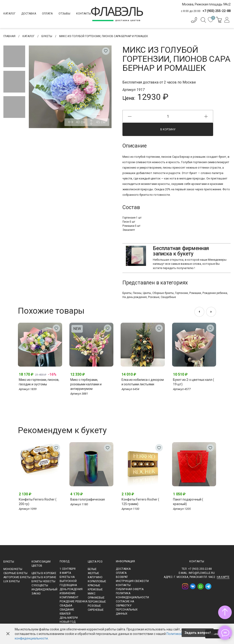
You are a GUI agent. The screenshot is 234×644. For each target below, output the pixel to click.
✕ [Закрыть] (8, 634)
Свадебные (168, 297)
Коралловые (97, 581)
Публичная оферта (130, 589)
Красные (94, 585)
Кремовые (95, 589)
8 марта (65, 573)
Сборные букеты (163, 293)
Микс (92, 594)
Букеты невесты (43, 581)
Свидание (67, 610)
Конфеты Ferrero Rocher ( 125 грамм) (140, 502)
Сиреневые (96, 610)
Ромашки (195, 293)
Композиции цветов (41, 564)
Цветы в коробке (44, 573)
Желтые (93, 573)
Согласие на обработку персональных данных (127, 608)
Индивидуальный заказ (44, 592)
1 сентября (68, 569)
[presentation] (199, 312)
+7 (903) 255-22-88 (200, 569)
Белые (92, 569)
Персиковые (97, 602)
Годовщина (68, 585)
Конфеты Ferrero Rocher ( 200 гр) (38, 502)
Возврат (122, 577)
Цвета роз (95, 562)
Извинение (68, 593)
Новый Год (68, 622)
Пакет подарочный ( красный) (188, 502)
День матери (69, 618)
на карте (223, 577)
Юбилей (65, 614)
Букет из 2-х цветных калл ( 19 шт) (194, 382)
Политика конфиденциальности (132, 595)
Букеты (127, 293)
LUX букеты (12, 581)
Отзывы (64, 14)
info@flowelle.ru (202, 573)
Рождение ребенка (215, 293)
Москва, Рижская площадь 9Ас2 (206, 4)
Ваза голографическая (88, 499)
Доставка (29, 14)
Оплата (47, 14)
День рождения (71, 589)
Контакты (84, 14)
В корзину (168, 129)
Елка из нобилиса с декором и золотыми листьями (143, 382)
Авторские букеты (17, 577)
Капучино (95, 577)
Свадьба (66, 606)
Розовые (154, 297)
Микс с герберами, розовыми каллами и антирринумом (86, 384)
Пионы (137, 293)
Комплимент (69, 597)
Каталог (9, 14)
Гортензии (182, 293)
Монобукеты (13, 569)
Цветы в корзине (44, 577)
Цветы (147, 293)
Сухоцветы (40, 585)
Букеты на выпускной (68, 579)
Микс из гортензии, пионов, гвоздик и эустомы (39, 382)
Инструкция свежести (132, 581)
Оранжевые (96, 598)
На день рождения (135, 297)
